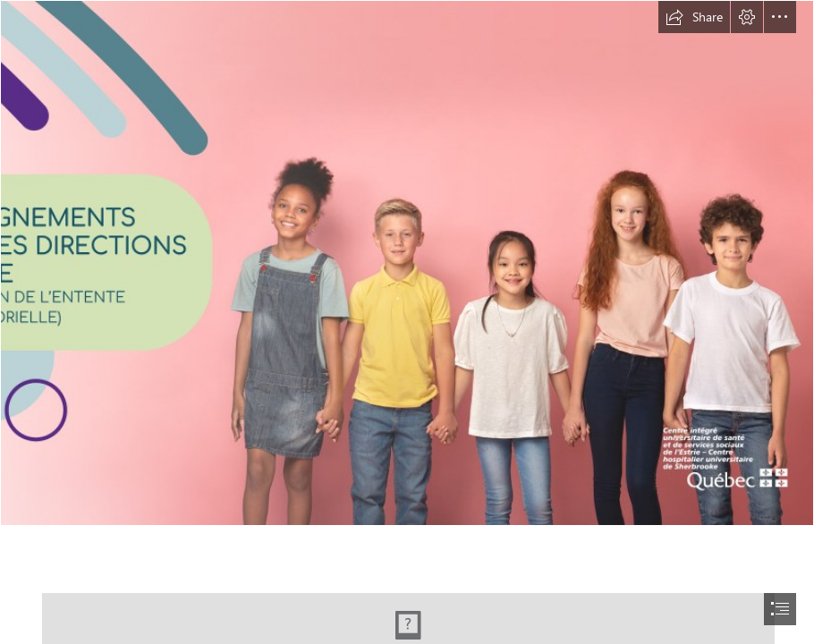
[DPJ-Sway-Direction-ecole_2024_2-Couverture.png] (407, 263)
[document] (407, 322)
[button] (694, 17)
